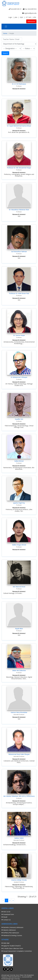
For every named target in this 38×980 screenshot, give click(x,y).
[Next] (13, 900)
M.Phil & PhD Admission (10, 933)
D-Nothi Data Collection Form (12, 948)
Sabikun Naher (19, 838)
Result (4, 917)
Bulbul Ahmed (19, 461)
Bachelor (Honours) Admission (12, 927)
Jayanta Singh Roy (19, 503)
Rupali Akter (19, 629)
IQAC (22, 17)
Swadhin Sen (19, 419)
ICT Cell (28, 17)
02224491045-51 (15, 9)
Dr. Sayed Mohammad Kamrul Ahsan (19, 126)
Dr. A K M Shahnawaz (19, 84)
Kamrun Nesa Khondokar (19, 712)
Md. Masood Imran (19, 587)
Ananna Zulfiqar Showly (19, 880)
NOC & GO (6, 912)
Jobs (16, 17)
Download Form (8, 914)
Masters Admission (9, 930)
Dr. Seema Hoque (19, 335)
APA (35, 17)
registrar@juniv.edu (29, 13)
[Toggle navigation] (6, 26)
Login (10, 17)
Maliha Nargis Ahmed (19, 545)
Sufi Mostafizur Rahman (19, 252)
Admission (31, 21)
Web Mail (5, 943)
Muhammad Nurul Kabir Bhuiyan (19, 754)
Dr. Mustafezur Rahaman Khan (19, 210)
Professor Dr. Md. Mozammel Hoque (19, 168)
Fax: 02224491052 (30, 9)
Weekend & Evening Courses (12, 935)
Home (5, 33)
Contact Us (6, 920)
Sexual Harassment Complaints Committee (17, 951)
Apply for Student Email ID (11, 946)
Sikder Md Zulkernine (19, 670)
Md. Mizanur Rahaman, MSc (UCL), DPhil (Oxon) (19, 796)
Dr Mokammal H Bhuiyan (19, 377)
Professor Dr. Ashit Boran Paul (19, 293)
